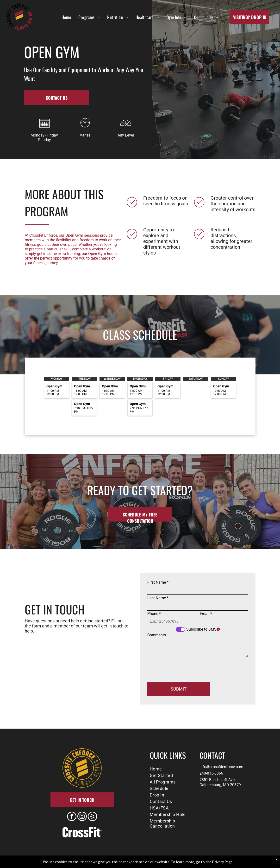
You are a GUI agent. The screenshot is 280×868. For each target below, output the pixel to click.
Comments (157, 635)
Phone (154, 614)
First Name (158, 582)
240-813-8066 (211, 773)
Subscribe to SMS (201, 629)
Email (206, 614)
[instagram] (82, 817)
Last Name (158, 598)
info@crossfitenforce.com (221, 767)
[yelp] (92, 817)
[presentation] (184, 667)
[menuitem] (66, 17)
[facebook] (72, 817)
